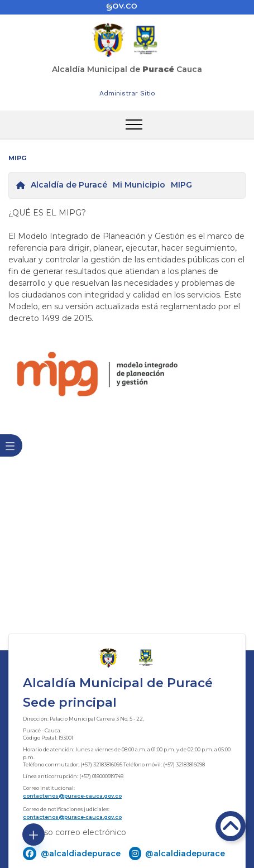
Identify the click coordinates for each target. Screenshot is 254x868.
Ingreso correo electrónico (75, 832)
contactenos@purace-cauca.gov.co (72, 796)
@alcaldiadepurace (81, 853)
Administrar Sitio (127, 93)
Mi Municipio (139, 185)
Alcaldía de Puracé (69, 185)
